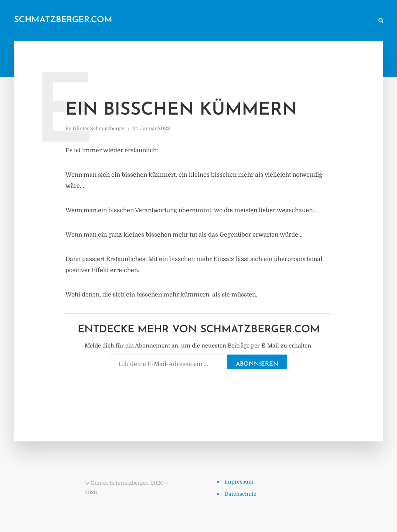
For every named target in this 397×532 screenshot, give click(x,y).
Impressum (239, 482)
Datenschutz (240, 494)
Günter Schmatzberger (99, 128)
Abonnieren (257, 364)
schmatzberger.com (63, 20)
